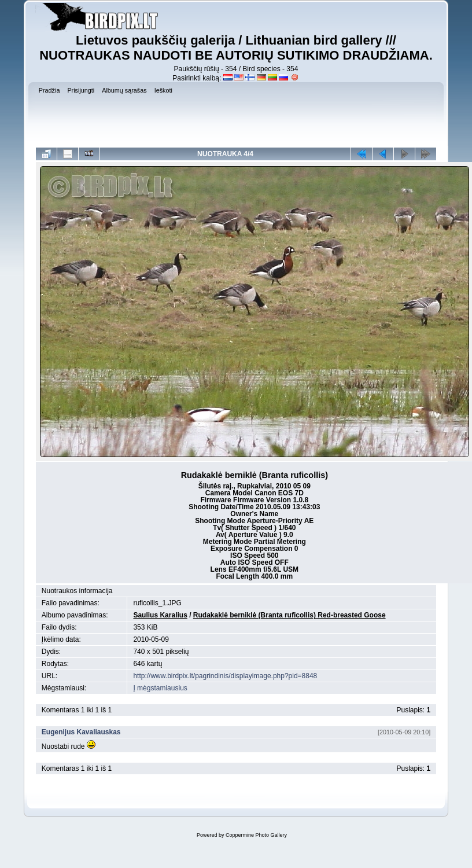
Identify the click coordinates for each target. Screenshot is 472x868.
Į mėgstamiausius (160, 688)
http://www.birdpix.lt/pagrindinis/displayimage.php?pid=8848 (225, 676)
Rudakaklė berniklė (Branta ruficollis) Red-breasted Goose (290, 615)
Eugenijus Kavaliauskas (81, 732)
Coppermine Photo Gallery (256, 835)
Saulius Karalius (160, 615)
